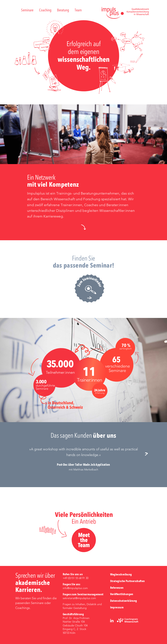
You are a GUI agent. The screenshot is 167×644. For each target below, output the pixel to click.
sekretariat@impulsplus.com (79, 598)
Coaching (45, 10)
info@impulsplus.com (75, 588)
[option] (83, 459)
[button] (83, 227)
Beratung (63, 10)
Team (78, 10)
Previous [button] (19, 454)
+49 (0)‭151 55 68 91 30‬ (76, 578)
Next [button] (148, 454)
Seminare (27, 10)
